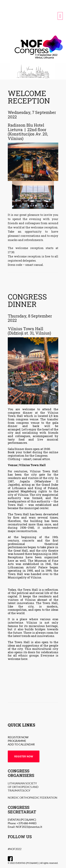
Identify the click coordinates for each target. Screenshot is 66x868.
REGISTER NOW (24, 756)
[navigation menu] (60, 16)
